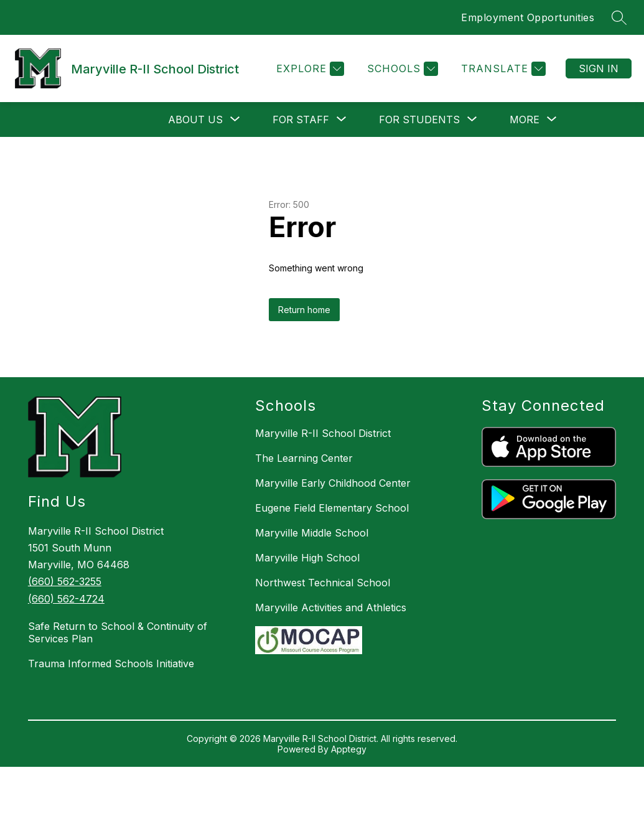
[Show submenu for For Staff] (301, 120)
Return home (304, 310)
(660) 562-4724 (66, 599)
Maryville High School (307, 558)
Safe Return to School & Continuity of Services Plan (118, 632)
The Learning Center (304, 458)
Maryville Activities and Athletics (331, 607)
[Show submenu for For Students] (419, 120)
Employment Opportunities (528, 17)
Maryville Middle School (312, 533)
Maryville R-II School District (323, 433)
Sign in (599, 68)
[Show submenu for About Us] (195, 120)
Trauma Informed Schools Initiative (111, 664)
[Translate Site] (502, 69)
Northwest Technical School (323, 583)
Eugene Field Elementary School (332, 508)
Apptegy (349, 749)
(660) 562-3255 (65, 581)
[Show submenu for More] (525, 120)
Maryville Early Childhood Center (333, 483)
